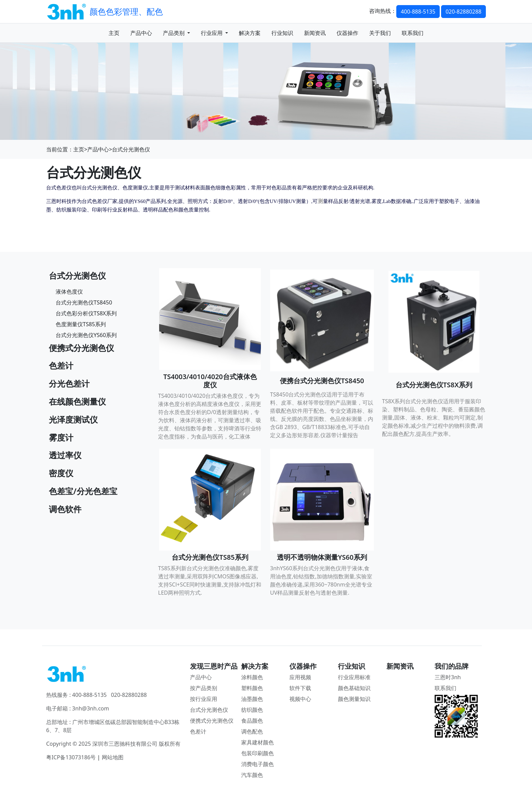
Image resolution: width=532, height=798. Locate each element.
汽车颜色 (252, 775)
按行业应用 (204, 699)
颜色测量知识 (354, 699)
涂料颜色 (252, 677)
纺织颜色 (252, 710)
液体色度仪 (69, 292)
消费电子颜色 (258, 764)
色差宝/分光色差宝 (83, 491)
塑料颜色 (252, 688)
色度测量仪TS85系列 (81, 324)
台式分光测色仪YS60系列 (86, 335)
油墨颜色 (252, 699)
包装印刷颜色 (258, 753)
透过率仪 (65, 455)
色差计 (61, 365)
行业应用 (214, 33)
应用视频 (300, 677)
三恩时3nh (448, 677)
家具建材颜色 (258, 742)
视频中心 (300, 699)
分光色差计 (69, 383)
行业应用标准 (354, 677)
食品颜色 (252, 721)
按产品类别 (204, 688)
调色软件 (65, 509)
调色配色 (252, 731)
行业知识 (282, 33)
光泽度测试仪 (73, 419)
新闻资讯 (315, 33)
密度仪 (61, 473)
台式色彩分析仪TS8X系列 (86, 313)
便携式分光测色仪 (81, 348)
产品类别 (176, 33)
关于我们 (380, 33)
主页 (114, 33)
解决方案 (250, 33)
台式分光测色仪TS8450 (84, 302)
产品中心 (141, 33)
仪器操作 (347, 33)
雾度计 (61, 437)
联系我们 (413, 33)
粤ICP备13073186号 (71, 757)
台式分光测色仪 (131, 149)
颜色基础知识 (354, 688)
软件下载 (300, 688)
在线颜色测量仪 (77, 401)
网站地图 (113, 757)
